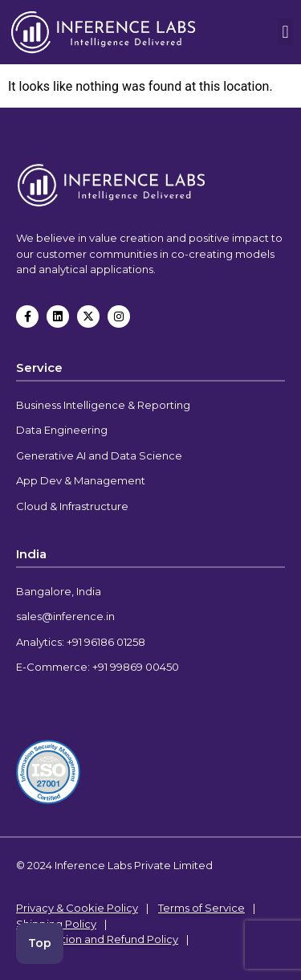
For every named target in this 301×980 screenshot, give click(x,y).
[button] (285, 32)
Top (40, 943)
